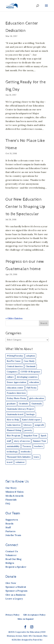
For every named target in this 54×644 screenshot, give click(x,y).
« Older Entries (14, 318)
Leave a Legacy (14, 599)
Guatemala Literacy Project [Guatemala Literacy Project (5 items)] (20, 409)
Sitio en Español (25, 619)
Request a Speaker (16, 567)
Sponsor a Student (16, 587)
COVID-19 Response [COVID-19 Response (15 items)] (30, 372)
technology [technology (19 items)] (12, 452)
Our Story (11, 488)
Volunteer (11, 555)
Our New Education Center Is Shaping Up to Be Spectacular (25, 207)
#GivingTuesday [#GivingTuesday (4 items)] (15, 356)
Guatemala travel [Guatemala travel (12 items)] (15, 414)
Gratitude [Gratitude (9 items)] (24, 404)
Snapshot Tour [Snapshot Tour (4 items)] (31, 436)
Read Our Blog (13, 559)
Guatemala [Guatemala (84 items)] (37, 404)
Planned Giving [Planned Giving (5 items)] (14, 430)
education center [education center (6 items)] (15, 388)
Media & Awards (14, 496)
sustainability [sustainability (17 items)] (13, 446)
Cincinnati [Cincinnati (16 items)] (31, 366)
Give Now (11, 583)
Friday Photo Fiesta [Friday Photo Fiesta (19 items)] (16, 398)
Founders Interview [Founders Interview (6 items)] (16, 393)
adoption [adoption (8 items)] (31, 356)
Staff (8, 527)
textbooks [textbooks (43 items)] (26, 452)
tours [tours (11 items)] (36, 457)
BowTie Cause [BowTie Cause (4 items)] (14, 361)
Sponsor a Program (16, 591)
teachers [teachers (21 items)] (39, 446)
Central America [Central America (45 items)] (15, 366)
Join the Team (13, 535)
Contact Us (12, 551)
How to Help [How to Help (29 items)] (13, 420)
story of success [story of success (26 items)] (22, 441)
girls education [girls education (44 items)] (37, 398)
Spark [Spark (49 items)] (44, 436)
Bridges (10, 563)
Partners (10, 531)
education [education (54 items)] (34, 382)
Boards (9, 524)
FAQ (8, 503)
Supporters (12, 520)
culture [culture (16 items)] (10, 377)
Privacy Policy (12, 615)
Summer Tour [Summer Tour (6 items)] (40, 441)
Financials (11, 500)
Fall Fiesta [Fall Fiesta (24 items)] (31, 388)
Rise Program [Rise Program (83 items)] (14, 436)
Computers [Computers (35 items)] (12, 372)
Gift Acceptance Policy (34, 615)
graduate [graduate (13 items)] (11, 404)
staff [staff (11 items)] (9, 441)
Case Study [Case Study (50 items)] (29, 361)
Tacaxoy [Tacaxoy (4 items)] (27, 446)
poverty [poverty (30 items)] (28, 430)
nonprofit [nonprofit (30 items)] (39, 425)
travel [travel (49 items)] (10, 462)
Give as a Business (15, 595)
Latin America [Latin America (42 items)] (14, 425)
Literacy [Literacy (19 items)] (28, 425)
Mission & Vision (14, 492)
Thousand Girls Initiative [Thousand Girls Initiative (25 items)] (19, 457)
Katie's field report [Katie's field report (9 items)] (31, 420)
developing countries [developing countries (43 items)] (27, 377)
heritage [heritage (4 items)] (31, 414)
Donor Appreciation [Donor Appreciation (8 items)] (16, 382)
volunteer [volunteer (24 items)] (20, 462)
